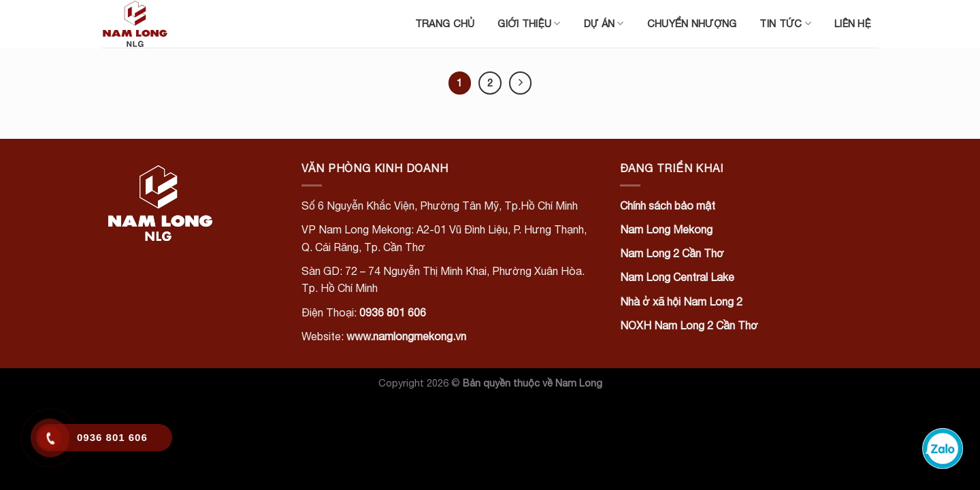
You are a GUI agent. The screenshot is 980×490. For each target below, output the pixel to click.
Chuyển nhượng (692, 23)
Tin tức (785, 23)
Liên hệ (853, 23)
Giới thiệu (529, 23)
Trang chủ (445, 23)
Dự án (604, 23)
